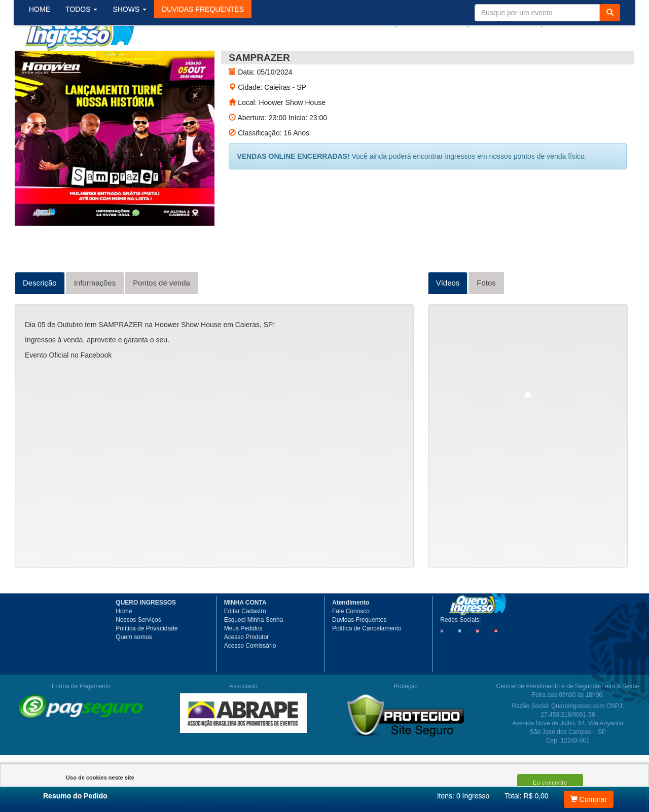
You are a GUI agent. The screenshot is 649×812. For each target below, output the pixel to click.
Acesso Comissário (250, 682)
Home (124, 648)
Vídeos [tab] (448, 319)
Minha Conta (508, 19)
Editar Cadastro (245, 648)
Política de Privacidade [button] (147, 665)
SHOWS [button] (138, 60)
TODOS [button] (89, 60)
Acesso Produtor (247, 674)
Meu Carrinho (588, 19)
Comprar (589, 799)
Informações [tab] (95, 319)
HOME (48, 60)
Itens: (463, 796)
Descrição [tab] (40, 319)
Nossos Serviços (138, 656)
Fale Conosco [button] (351, 648)
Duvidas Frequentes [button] (359, 656)
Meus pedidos (438, 19)
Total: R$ (526, 796)
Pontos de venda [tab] (161, 319)
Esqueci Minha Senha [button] (254, 656)
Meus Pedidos (243, 665)
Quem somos (134, 674)
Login (388, 19)
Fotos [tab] (486, 319)
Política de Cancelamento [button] (367, 665)
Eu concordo (550, 783)
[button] (211, 60)
